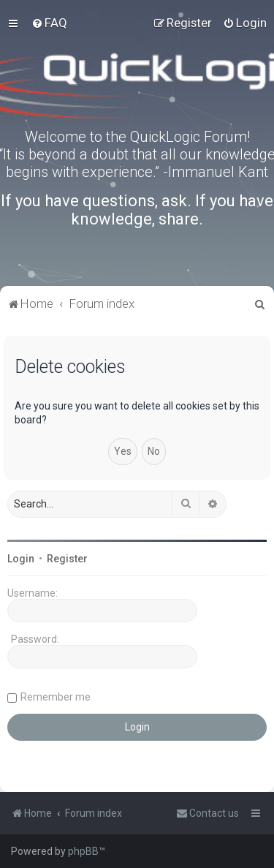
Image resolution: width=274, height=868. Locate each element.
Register (67, 559)
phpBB (83, 851)
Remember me (56, 697)
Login (21, 559)
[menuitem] (49, 23)
